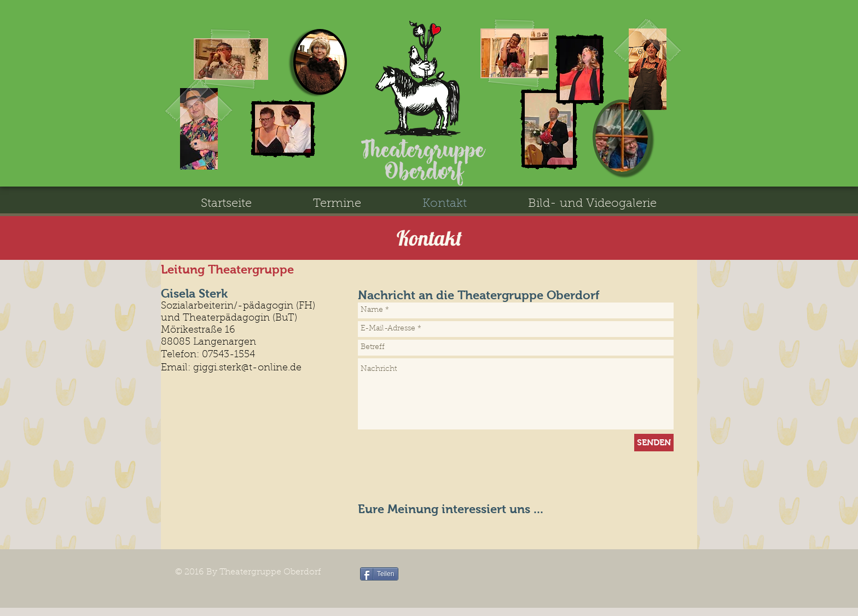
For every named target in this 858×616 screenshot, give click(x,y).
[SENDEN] (654, 443)
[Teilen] (379, 574)
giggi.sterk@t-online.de (247, 368)
